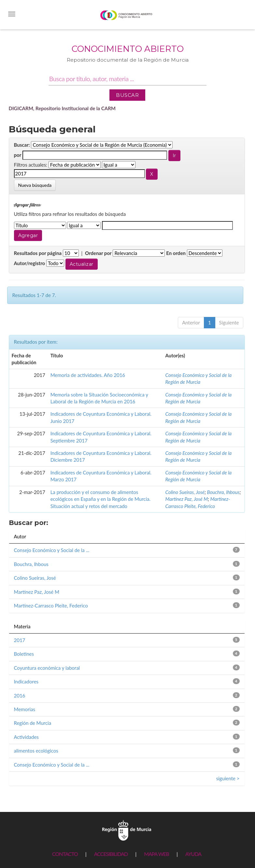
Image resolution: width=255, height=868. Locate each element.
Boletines (24, 654)
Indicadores (26, 681)
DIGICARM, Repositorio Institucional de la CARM (62, 108)
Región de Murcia (33, 723)
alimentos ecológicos (36, 751)
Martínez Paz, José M (187, 499)
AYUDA (193, 854)
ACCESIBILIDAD (111, 854)
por (18, 155)
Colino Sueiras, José (185, 492)
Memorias (25, 709)
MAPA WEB (156, 854)
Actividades (26, 737)
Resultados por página (38, 253)
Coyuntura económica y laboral (47, 668)
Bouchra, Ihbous (223, 492)
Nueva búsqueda (35, 185)
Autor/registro (30, 263)
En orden (176, 253)
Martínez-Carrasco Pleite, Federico (51, 606)
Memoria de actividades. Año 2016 (88, 375)
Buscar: (22, 145)
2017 (20, 640)
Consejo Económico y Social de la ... (52, 550)
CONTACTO (65, 854)
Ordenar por (98, 253)
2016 (20, 696)
